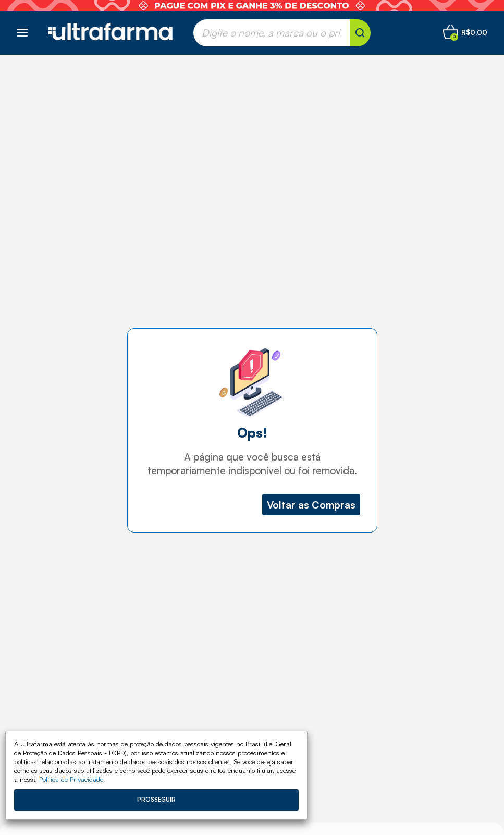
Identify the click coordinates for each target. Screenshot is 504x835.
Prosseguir (156, 800)
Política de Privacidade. (72, 779)
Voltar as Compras (311, 505)
